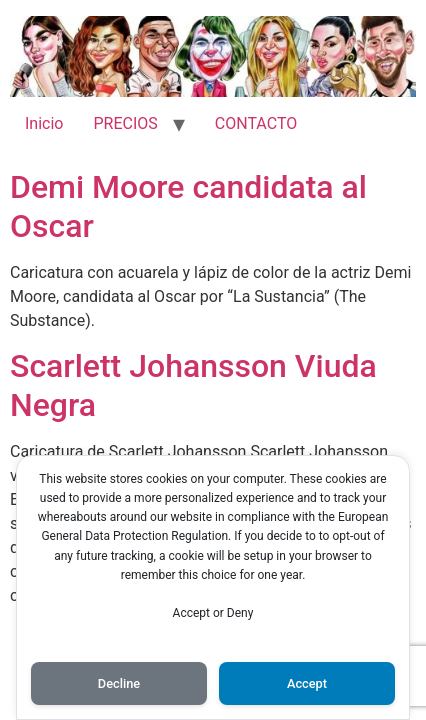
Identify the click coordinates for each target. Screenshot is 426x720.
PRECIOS (125, 123)
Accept (307, 683)
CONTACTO (256, 123)
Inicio (44, 123)
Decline (119, 683)
